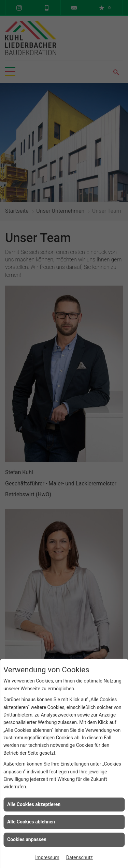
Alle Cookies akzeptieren (34, 804)
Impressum (47, 857)
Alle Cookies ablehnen (31, 822)
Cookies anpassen (27, 839)
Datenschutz (80, 857)
